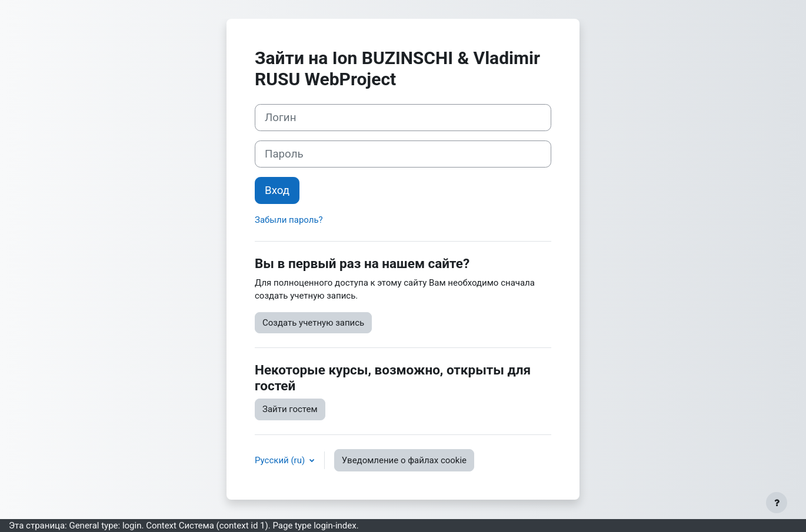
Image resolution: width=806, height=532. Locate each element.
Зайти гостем (290, 409)
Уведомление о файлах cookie (404, 460)
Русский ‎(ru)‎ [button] (281, 460)
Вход (277, 190)
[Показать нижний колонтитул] (777, 503)
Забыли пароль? (289, 220)
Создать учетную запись (313, 323)
